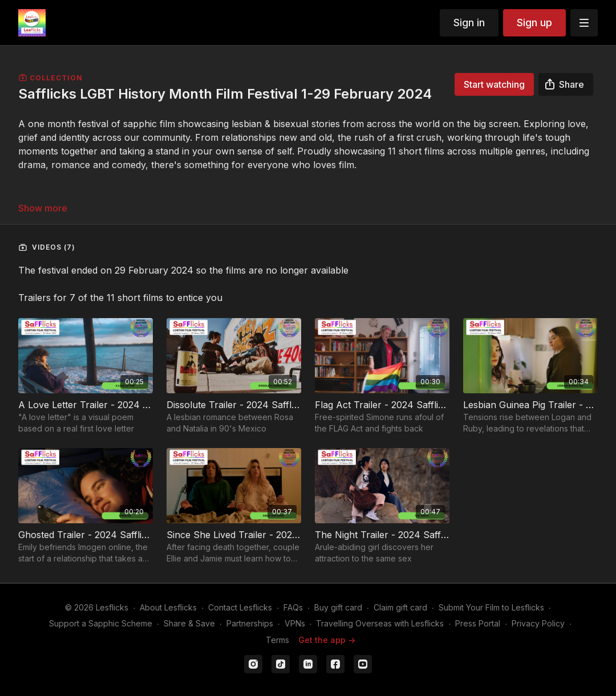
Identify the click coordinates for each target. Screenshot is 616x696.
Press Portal (478, 623)
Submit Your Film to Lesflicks (491, 607)
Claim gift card (400, 607)
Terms (277, 640)
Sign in (469, 23)
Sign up (534, 23)
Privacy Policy (538, 623)
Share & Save (189, 623)
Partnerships (250, 623)
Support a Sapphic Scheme (101, 623)
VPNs (295, 623)
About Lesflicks (168, 607)
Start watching (494, 84)
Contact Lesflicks (240, 607)
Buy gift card (338, 607)
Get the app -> (327, 640)
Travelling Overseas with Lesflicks (380, 623)
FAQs (293, 607)
